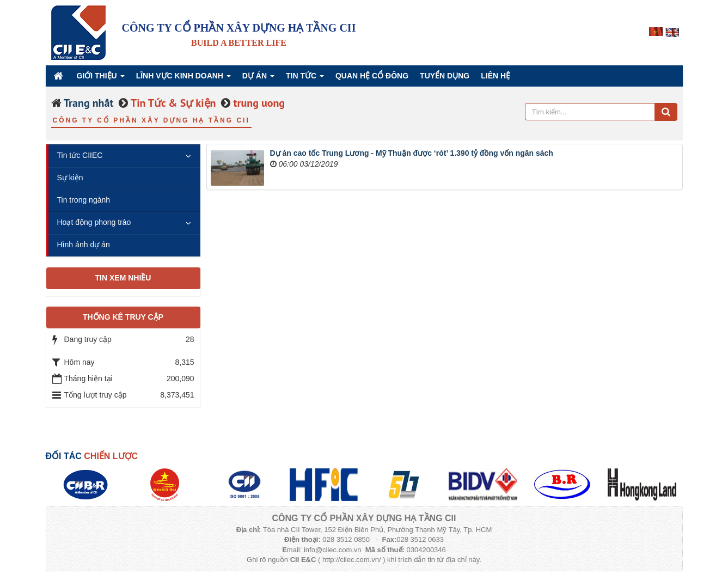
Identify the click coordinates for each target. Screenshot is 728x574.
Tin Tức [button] (305, 79)
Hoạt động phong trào (94, 222)
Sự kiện (70, 178)
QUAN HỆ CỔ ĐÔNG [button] (372, 76)
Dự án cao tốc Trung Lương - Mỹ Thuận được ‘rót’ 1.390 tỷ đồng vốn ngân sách (412, 153)
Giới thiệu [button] (101, 79)
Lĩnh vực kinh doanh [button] (183, 79)
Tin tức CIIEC (80, 155)
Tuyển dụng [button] (445, 76)
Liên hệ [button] (495, 76)
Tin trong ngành (84, 200)
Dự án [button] (258, 79)
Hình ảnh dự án (84, 245)
